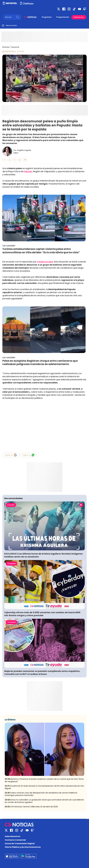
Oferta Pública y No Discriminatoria (23, 847)
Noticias (6, 47)
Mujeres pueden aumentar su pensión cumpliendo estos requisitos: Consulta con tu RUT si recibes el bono (42, 673)
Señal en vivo (79, 17)
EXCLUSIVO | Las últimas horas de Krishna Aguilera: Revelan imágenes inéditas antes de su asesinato (43, 555)
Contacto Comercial (15, 840)
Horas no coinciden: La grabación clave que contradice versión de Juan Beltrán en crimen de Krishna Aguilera (44, 801)
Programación (63, 17)
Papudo (28, 171)
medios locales (45, 262)
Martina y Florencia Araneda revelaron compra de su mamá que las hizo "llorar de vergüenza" (44, 780)
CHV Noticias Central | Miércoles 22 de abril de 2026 (31, 807)
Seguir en (11, 455)
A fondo (11, 505)
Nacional (15, 47)
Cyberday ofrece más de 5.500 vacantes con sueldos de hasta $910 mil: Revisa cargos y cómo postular (42, 614)
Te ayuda (11, 563)
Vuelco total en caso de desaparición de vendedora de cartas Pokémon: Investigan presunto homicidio (41, 794)
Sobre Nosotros (12, 836)
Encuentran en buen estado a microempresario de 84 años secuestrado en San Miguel (44, 787)
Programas (47, 17)
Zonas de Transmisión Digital (20, 844)
